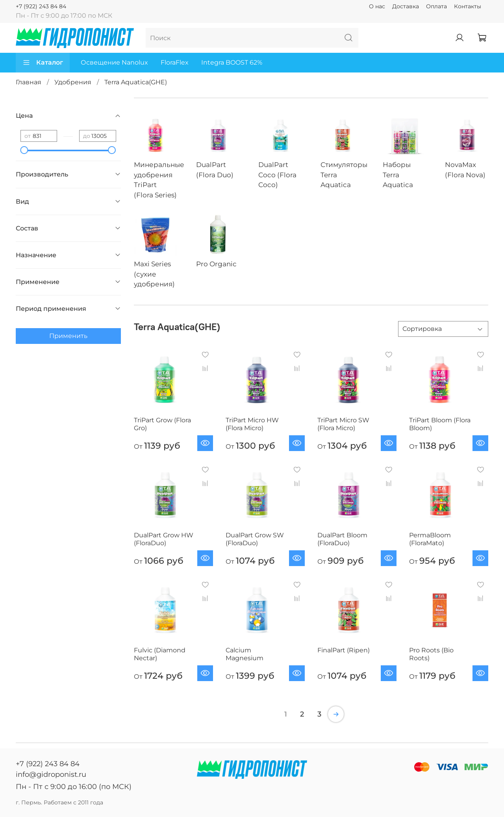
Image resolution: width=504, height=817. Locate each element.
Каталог (43, 63)
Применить (68, 336)
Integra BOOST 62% (232, 62)
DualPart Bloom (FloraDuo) (342, 539)
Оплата (436, 6)
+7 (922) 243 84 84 (41, 6)
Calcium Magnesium (245, 654)
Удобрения (73, 82)
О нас (377, 6)
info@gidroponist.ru (51, 774)
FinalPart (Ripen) (344, 650)
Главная (29, 82)
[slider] (24, 150)
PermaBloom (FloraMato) (430, 539)
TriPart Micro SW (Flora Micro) (343, 424)
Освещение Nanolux (114, 62)
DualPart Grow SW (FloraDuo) (255, 539)
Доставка (406, 6)
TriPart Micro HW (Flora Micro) (252, 424)
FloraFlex (175, 62)
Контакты (468, 6)
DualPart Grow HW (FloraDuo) (164, 539)
